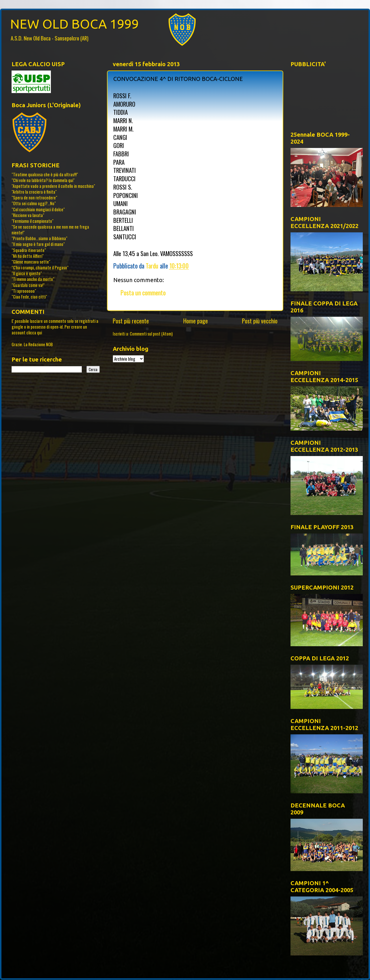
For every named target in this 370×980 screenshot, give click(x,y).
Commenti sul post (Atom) (151, 334)
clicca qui (34, 332)
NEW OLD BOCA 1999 (74, 24)
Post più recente (131, 321)
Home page (196, 321)
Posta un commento (143, 292)
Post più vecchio (260, 321)
